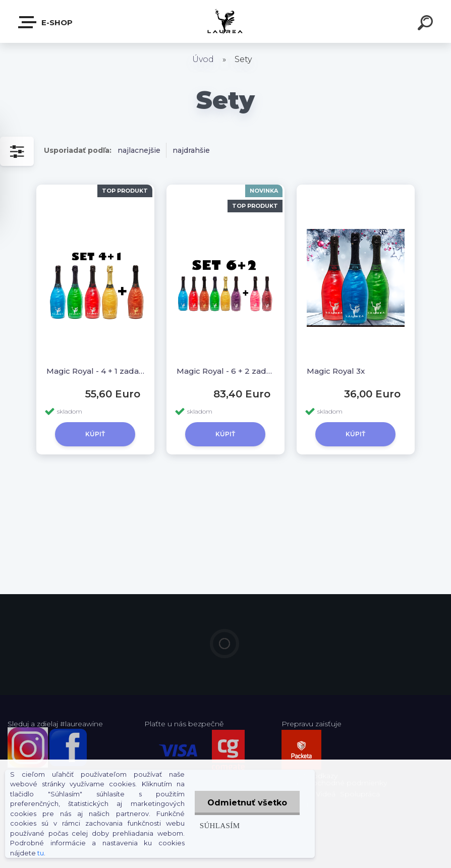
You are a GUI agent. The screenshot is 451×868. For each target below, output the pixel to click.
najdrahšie (191, 150)
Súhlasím (220, 825)
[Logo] (226, 21)
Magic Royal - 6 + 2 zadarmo (225, 371)
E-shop (46, 22)
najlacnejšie (139, 150)
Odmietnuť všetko (247, 803)
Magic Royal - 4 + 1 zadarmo (95, 371)
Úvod (203, 59)
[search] (427, 24)
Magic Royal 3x (336, 371)
